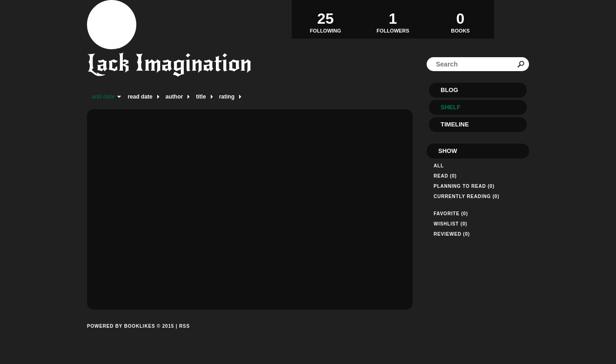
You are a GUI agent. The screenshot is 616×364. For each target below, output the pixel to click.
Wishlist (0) (450, 224)
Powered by (131, 337)
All (439, 166)
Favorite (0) (451, 214)
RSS (184, 326)
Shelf (451, 107)
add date (103, 97)
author (174, 97)
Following (325, 19)
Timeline (455, 124)
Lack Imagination (169, 63)
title (201, 97)
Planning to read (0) (464, 186)
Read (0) (445, 176)
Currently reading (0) (466, 196)
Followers (393, 19)
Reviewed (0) (452, 234)
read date (140, 97)
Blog (449, 90)
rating (227, 97)
